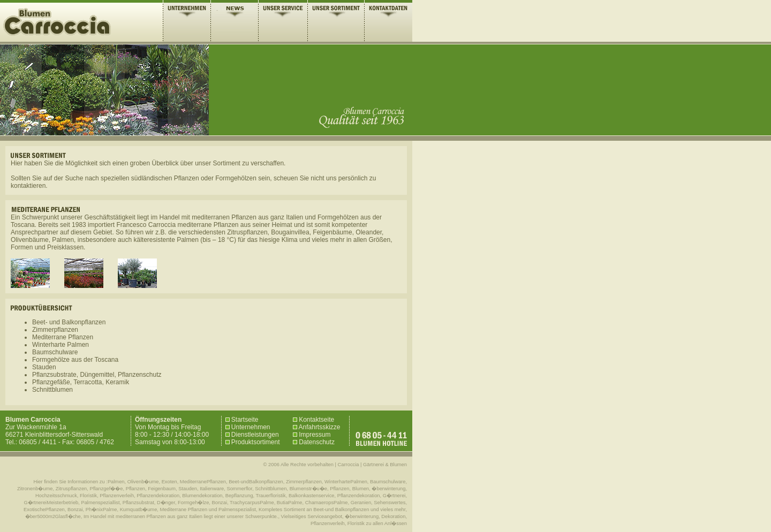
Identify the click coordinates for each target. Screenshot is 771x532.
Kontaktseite (313, 420)
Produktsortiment (253, 442)
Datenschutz (314, 442)
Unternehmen (248, 427)
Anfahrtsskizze (317, 427)
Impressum (312, 435)
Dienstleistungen (252, 435)
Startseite (242, 420)
